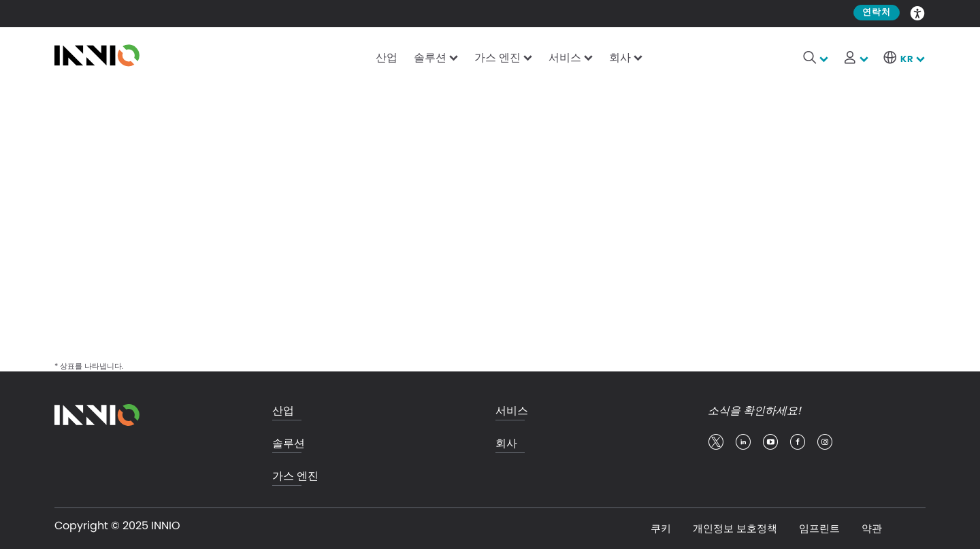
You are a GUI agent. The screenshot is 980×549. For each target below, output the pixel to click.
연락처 (877, 13)
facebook (798, 442)
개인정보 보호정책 (735, 528)
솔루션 (430, 57)
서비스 (565, 57)
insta (825, 442)
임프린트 (819, 528)
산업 (387, 57)
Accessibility (918, 12)
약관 (872, 528)
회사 (620, 57)
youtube (770, 442)
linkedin (743, 442)
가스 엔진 (497, 57)
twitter (716, 442)
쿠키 (661, 528)
